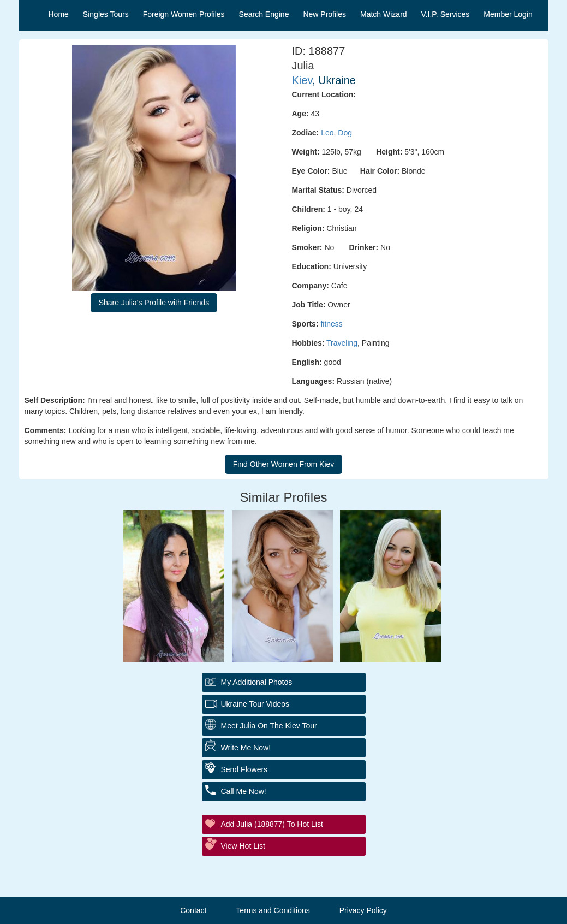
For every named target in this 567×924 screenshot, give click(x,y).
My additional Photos (257, 682)
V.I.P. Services (446, 14)
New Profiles (324, 14)
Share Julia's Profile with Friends (154, 303)
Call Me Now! (244, 791)
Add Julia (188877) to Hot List (272, 824)
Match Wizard (384, 14)
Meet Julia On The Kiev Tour (269, 726)
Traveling (342, 343)
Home (59, 14)
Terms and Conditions (273, 910)
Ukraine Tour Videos (255, 704)
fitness (331, 324)
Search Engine (264, 14)
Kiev (302, 80)
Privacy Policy (363, 910)
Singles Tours (106, 14)
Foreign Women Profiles (184, 14)
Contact (193, 910)
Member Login (508, 14)
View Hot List (243, 846)
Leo (327, 133)
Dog (345, 133)
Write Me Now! (246, 748)
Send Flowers (244, 769)
